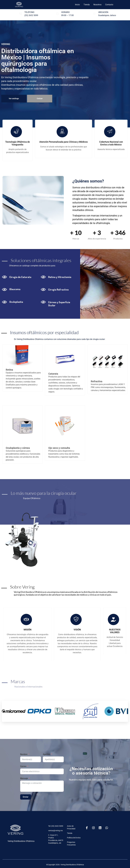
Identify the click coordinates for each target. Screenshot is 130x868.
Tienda (87, 5)
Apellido (47, 754)
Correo (23, 766)
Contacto (109, 5)
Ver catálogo (14, 99)
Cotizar (40, 99)
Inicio (77, 5)
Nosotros (97, 5)
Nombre (24, 754)
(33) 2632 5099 (31, 15)
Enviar (26, 797)
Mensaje (24, 778)
